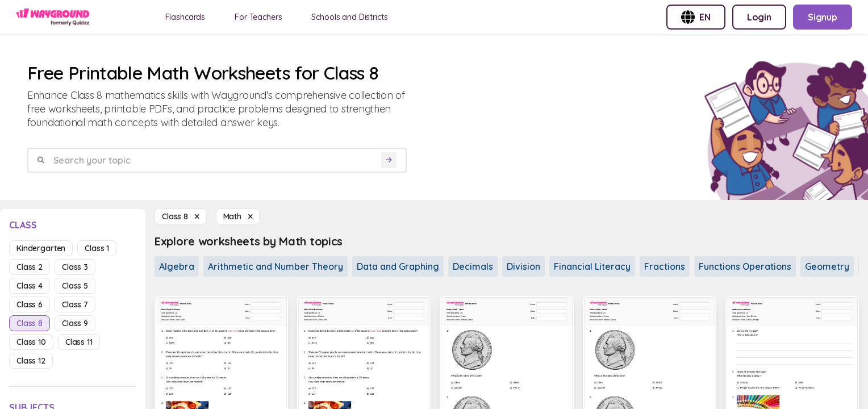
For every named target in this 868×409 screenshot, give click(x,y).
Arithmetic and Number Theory (276, 266)
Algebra (177, 266)
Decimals (473, 266)
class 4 (30, 286)
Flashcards (185, 17)
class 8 (30, 323)
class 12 (31, 361)
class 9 (75, 323)
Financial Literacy (592, 266)
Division (523, 266)
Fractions (665, 266)
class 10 (31, 342)
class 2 (30, 267)
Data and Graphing (398, 266)
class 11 (79, 342)
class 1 (97, 248)
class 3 (75, 267)
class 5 (75, 286)
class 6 (30, 304)
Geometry (827, 266)
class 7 (75, 304)
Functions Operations (745, 266)
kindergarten (41, 248)
